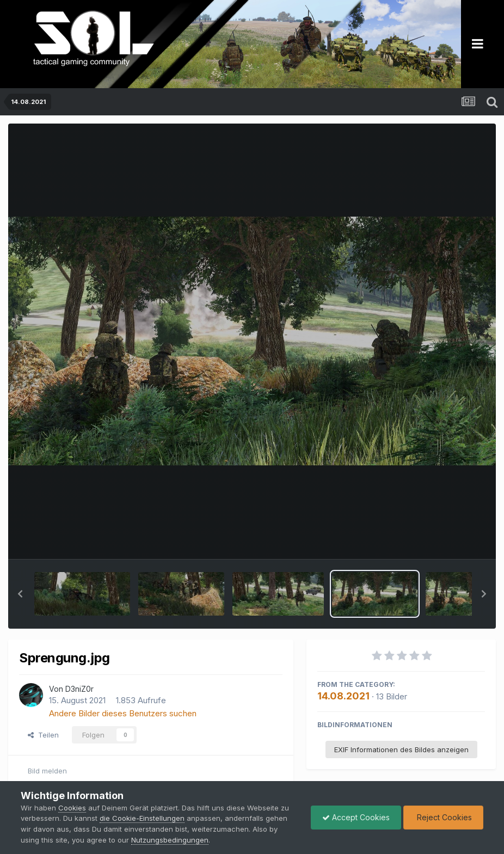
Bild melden (47, 771)
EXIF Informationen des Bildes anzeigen (401, 749)
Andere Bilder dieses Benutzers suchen (123, 713)
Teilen (43, 735)
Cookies (72, 808)
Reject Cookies (443, 817)
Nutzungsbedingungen (170, 840)
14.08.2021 (343, 696)
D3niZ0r (79, 689)
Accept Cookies (356, 817)
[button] (20, 594)
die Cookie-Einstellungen (142, 818)
